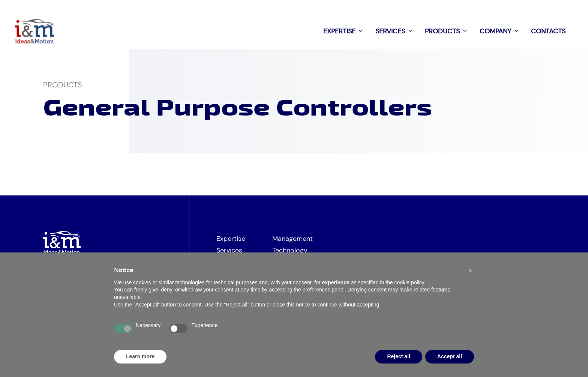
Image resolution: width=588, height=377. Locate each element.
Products (448, 31)
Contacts (548, 31)
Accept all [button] (450, 356)
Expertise (346, 31)
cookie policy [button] (409, 282)
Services (396, 31)
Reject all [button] (398, 356)
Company (502, 31)
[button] (470, 270)
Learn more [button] (140, 356)
